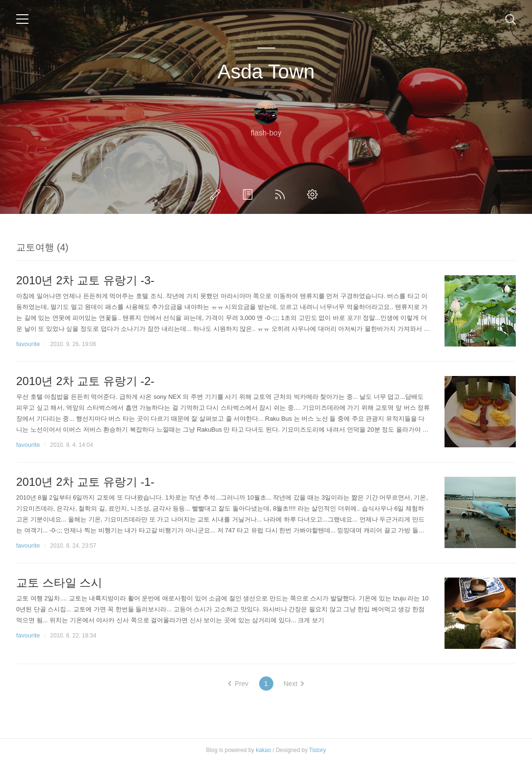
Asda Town (266, 72)
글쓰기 (217, 194)
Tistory (318, 750)
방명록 (250, 194)
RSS (282, 194)
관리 (314, 194)
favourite (28, 344)
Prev (238, 684)
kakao (263, 750)
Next (294, 684)
